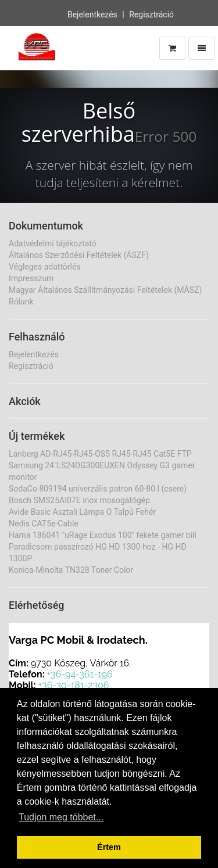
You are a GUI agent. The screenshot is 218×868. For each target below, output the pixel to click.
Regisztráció (151, 13)
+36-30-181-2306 (74, 685)
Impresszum (31, 278)
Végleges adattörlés (45, 267)
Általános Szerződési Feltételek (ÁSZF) (79, 255)
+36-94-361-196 (80, 674)
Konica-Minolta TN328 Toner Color (71, 570)
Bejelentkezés (92, 13)
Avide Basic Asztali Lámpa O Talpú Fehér (82, 512)
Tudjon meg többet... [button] (61, 817)
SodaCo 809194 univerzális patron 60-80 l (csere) (98, 489)
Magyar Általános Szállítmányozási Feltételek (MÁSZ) (105, 290)
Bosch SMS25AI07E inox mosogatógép (79, 500)
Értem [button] (109, 847)
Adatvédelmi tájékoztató (53, 243)
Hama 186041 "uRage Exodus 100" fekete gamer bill (103, 535)
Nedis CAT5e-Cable (44, 523)
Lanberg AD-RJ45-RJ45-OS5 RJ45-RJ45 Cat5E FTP (100, 454)
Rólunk (21, 302)
